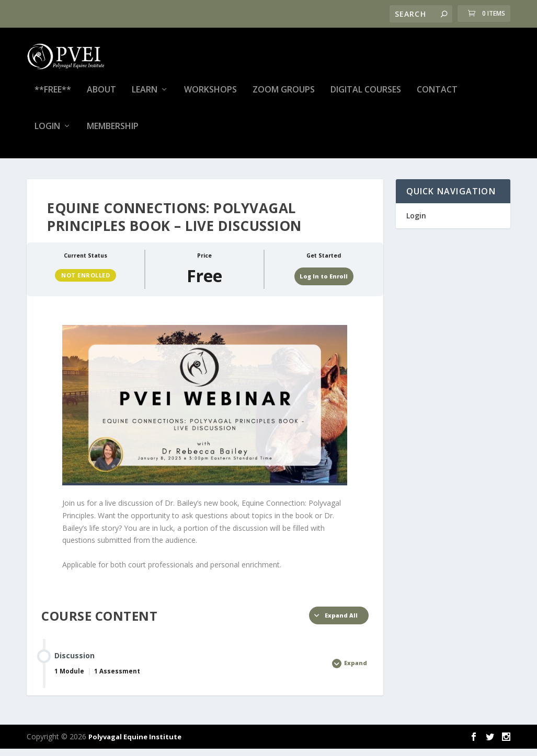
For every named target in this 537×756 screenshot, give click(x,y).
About (101, 97)
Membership (113, 134)
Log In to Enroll (324, 283)
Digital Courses (366, 97)
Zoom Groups (284, 97)
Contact (437, 97)
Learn (145, 97)
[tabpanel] (205, 455)
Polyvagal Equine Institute (135, 744)
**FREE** (53, 97)
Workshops (210, 97)
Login (47, 134)
